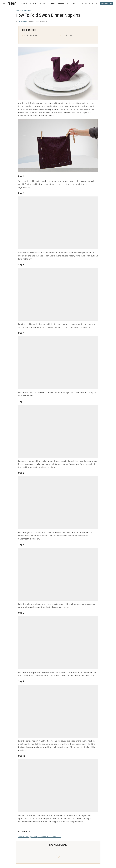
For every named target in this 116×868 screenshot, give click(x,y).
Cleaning (52, 3)
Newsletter (107, 3)
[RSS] (97, 3)
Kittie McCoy (23, 21)
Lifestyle (71, 3)
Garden (61, 3)
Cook (17, 11)
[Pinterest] (90, 3)
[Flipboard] (93, 3)
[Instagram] (86, 3)
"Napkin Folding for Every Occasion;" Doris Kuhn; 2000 (40, 837)
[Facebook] (83, 3)
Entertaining (26, 11)
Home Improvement (29, 3)
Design (42, 3)
